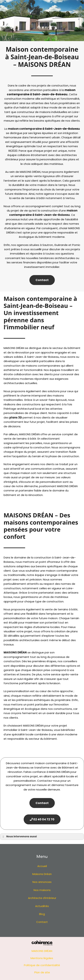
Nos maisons (42, 890)
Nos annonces (42, 882)
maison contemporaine (25, 129)
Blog (42, 914)
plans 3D (16, 417)
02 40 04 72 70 (42, 819)
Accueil (42, 866)
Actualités (42, 906)
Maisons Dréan (42, 874)
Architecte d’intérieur (42, 898)
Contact (42, 280)
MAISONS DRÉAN (15, 652)
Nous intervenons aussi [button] (19, 837)
